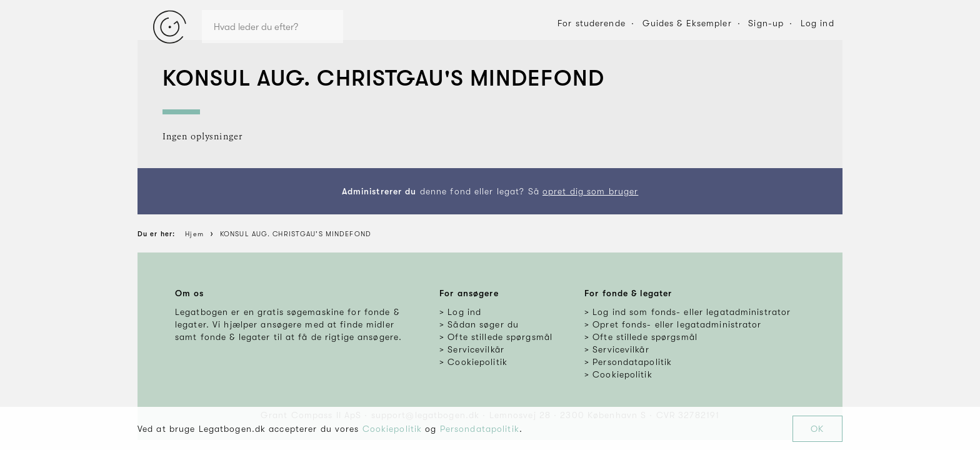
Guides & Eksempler (687, 23)
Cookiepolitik (392, 429)
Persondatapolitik (480, 429)
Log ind (817, 23)
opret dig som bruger (590, 191)
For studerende (592, 23)
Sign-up (766, 23)
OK (817, 429)
